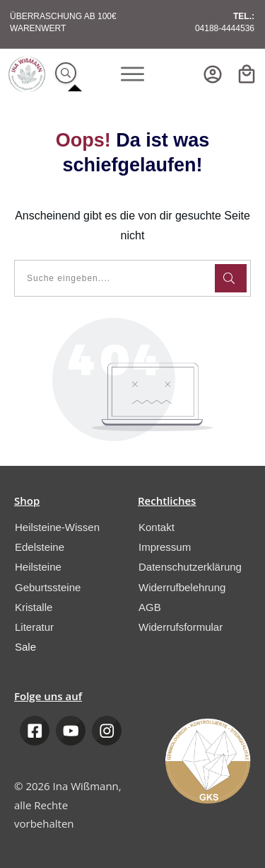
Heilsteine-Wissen (57, 527)
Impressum (165, 547)
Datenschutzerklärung (190, 567)
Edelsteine (40, 547)
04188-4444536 (225, 28)
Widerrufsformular (181, 627)
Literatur (34, 627)
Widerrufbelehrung (182, 587)
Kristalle (34, 607)
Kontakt (157, 527)
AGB (150, 607)
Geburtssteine (48, 587)
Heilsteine (38, 567)
